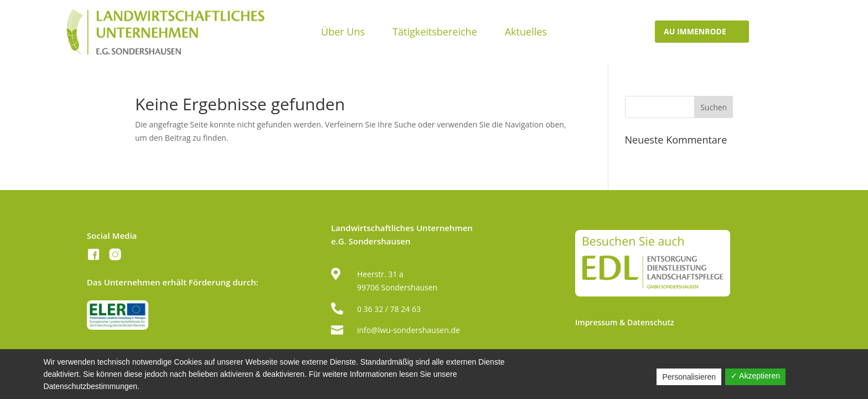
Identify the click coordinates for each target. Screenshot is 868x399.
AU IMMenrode (695, 31)
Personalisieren (689, 377)
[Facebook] (94, 256)
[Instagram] (115, 256)
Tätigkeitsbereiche (435, 33)
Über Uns (343, 33)
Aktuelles (526, 33)
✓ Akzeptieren (755, 376)
